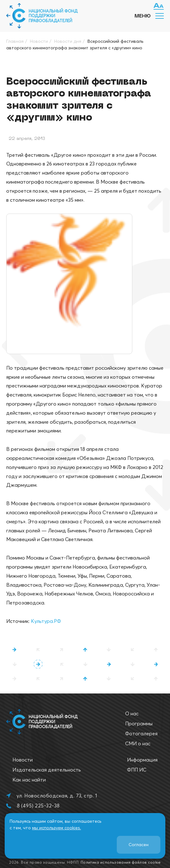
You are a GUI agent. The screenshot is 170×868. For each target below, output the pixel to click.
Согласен (139, 845)
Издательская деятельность (47, 770)
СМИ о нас (138, 743)
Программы (139, 723)
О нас (132, 713)
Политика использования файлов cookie (121, 862)
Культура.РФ (46, 621)
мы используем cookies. (57, 828)
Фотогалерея (141, 733)
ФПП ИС (137, 770)
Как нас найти (29, 780)
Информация (142, 760)
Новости (23, 760)
